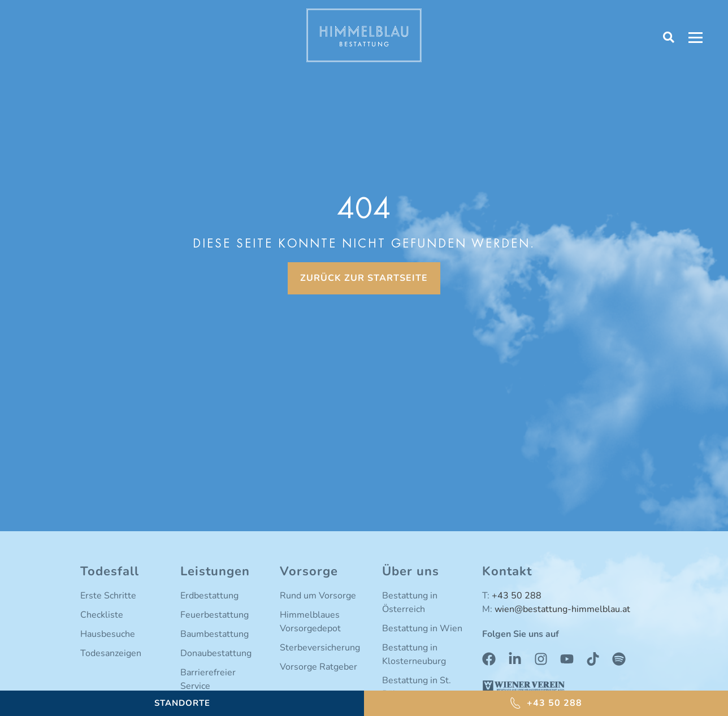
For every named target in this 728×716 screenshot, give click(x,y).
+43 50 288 (517, 596)
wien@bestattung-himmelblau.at (562, 609)
